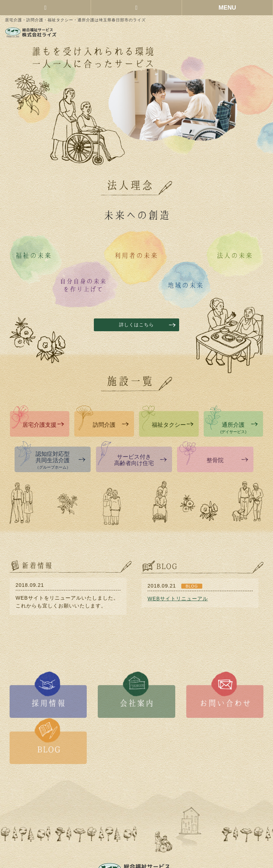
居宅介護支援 (43, 425)
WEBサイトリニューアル (178, 599)
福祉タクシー (173, 425)
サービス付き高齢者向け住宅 (140, 460)
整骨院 (227, 460)
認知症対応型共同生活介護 (60, 460)
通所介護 (239, 428)
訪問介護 (111, 425)
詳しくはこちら (136, 325)
